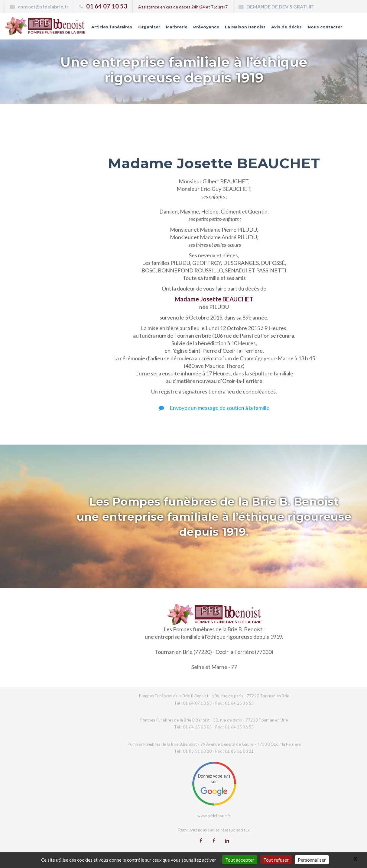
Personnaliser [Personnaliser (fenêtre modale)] (312, 860)
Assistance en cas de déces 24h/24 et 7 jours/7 (183, 7)
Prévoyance (200, 28)
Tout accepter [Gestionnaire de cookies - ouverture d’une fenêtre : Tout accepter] (240, 860)
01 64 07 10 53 (107, 6)
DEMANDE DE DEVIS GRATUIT (280, 6)
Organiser (140, 28)
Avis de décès (284, 28)
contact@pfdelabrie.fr (43, 6)
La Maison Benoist (240, 28)
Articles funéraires (102, 28)
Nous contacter (323, 28)
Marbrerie (169, 28)
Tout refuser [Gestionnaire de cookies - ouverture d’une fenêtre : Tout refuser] (276, 860)
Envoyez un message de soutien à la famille (214, 408)
